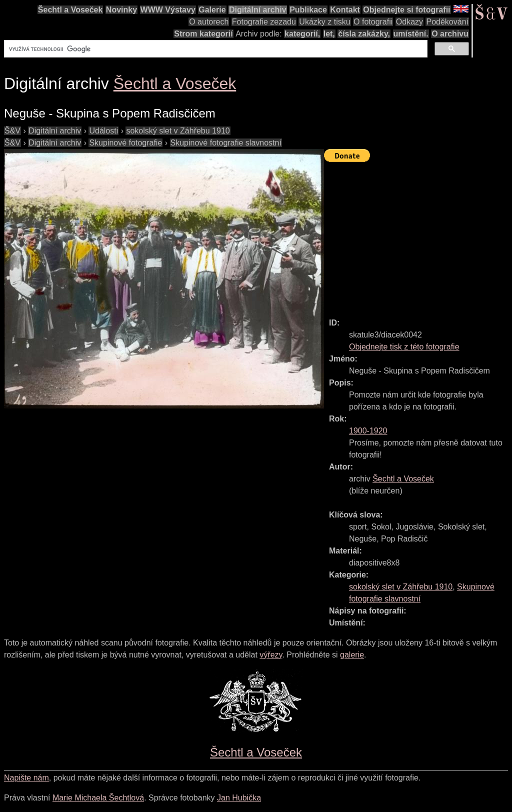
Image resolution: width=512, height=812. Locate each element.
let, (329, 34)
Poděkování (447, 22)
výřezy (271, 655)
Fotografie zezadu (264, 22)
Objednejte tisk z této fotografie (404, 347)
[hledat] (215, 49)
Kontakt (345, 10)
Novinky (121, 10)
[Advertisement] (418, 235)
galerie (352, 655)
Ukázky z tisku (324, 22)
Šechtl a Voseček (70, 10)
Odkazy (409, 22)
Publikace (308, 10)
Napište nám (26, 778)
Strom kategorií (203, 34)
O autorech (209, 22)
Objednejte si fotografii (406, 10)
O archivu (450, 34)
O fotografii (373, 22)
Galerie (212, 10)
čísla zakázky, (364, 34)
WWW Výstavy (168, 10)
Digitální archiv (258, 10)
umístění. (411, 34)
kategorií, (302, 34)
